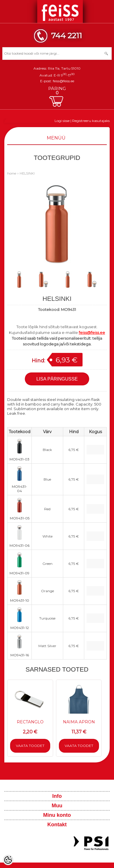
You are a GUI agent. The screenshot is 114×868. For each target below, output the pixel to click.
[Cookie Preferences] (8, 860)
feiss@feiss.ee (63, 81)
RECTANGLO (30, 722)
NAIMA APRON (79, 722)
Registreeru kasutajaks (91, 121)
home (12, 173)
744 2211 (67, 36)
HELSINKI (27, 173)
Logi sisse (62, 121)
